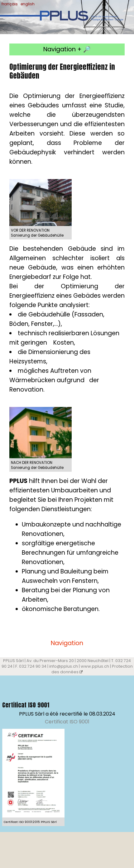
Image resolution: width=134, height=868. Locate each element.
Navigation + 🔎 (67, 49)
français (10, 4)
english (28, 4)
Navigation (67, 643)
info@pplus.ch (64, 666)
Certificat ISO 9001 (67, 722)
